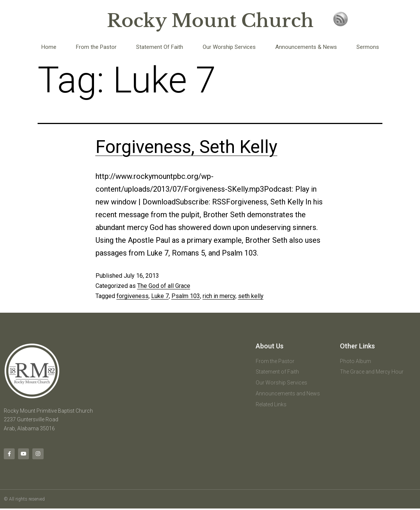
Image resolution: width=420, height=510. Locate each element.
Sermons (368, 47)
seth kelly (251, 296)
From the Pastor (96, 47)
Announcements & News (306, 47)
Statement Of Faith (160, 47)
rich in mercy (219, 296)
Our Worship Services (229, 47)
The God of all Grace (164, 286)
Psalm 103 (186, 296)
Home (49, 47)
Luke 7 (160, 296)
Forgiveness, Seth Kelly (186, 147)
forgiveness (133, 296)
